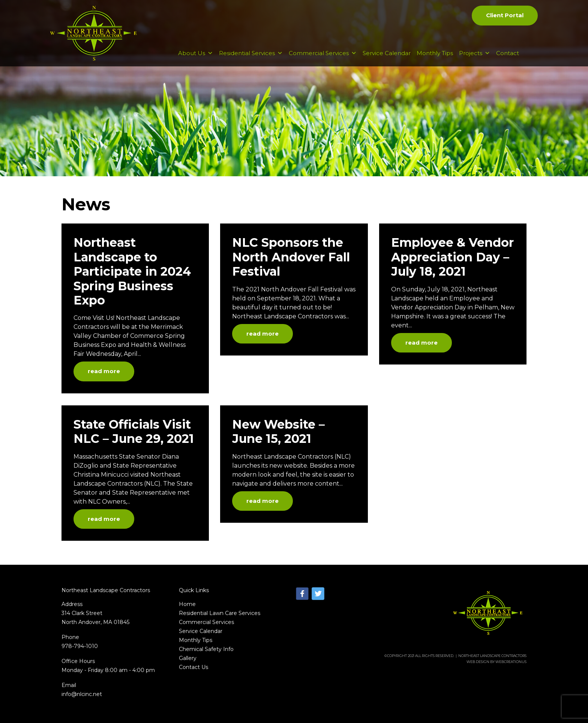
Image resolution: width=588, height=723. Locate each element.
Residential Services (251, 53)
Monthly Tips (435, 53)
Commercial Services (323, 53)
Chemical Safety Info (206, 649)
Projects (475, 53)
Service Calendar (387, 53)
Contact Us (193, 667)
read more (104, 371)
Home (187, 604)
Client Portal (505, 15)
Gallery (188, 658)
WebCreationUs (511, 662)
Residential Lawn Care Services (220, 613)
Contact (508, 53)
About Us (196, 53)
